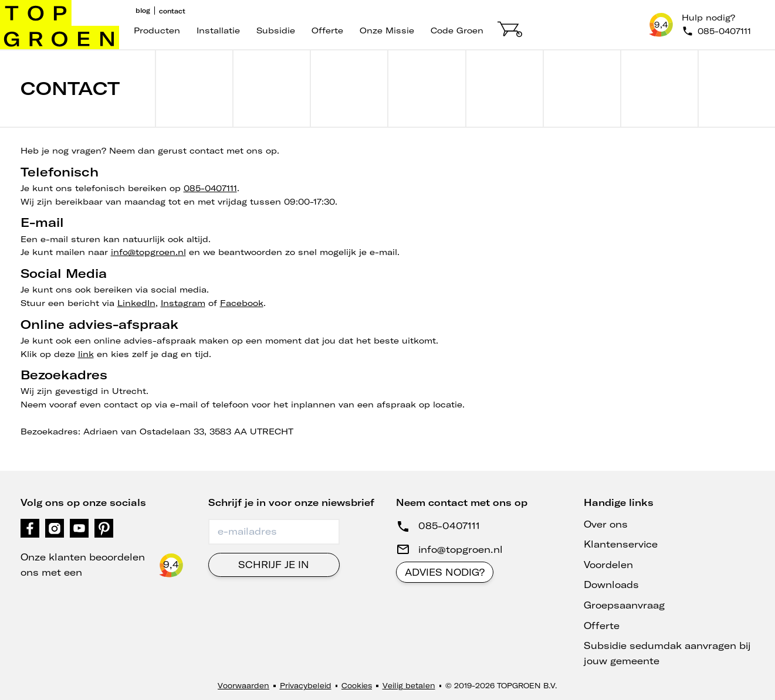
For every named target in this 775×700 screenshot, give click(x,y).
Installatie (218, 30)
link (86, 354)
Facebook (242, 303)
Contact (172, 11)
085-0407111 (210, 188)
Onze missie (387, 30)
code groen (457, 30)
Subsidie (276, 30)
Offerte (327, 30)
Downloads (611, 585)
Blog (143, 11)
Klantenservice (621, 544)
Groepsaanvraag (624, 605)
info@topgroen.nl (148, 252)
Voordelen (608, 565)
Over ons (606, 524)
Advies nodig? (445, 572)
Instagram (183, 303)
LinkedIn (136, 303)
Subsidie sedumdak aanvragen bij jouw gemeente (667, 653)
